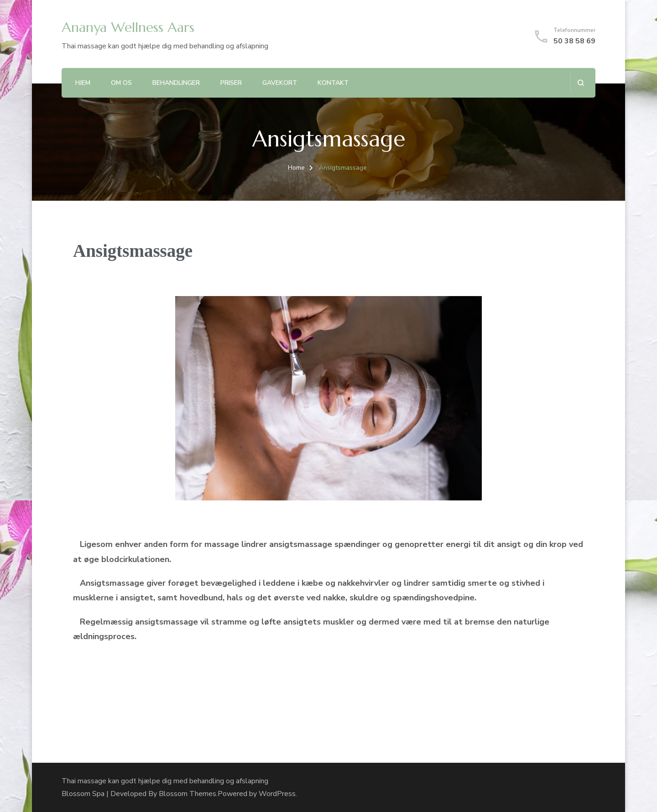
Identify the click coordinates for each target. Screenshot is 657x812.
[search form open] (581, 83)
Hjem (83, 83)
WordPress (277, 794)
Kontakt (333, 83)
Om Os (121, 83)
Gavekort (280, 83)
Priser (231, 83)
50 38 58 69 (574, 41)
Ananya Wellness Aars (128, 27)
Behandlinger (176, 83)
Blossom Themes (188, 794)
